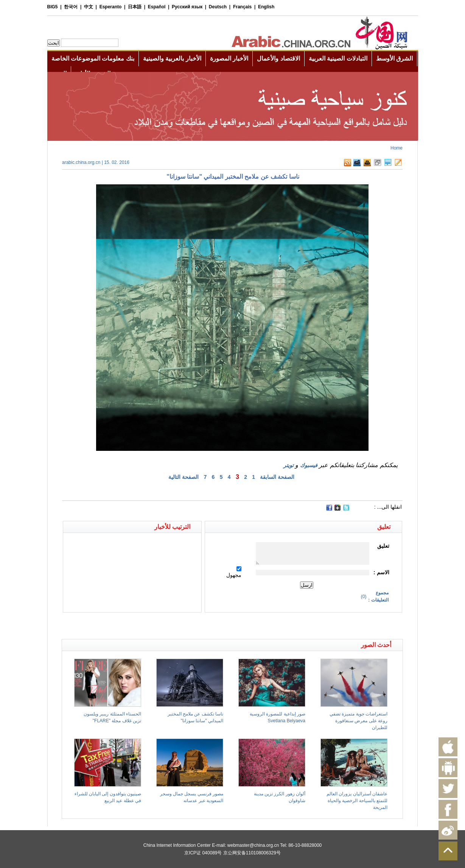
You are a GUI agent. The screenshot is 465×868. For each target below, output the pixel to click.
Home (397, 148)
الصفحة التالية (184, 477)
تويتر (288, 465)
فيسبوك (309, 465)
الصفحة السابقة (277, 477)
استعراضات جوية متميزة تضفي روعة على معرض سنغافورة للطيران (358, 721)
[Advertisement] (147, 626)
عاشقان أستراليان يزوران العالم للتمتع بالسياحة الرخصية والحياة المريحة (357, 801)
